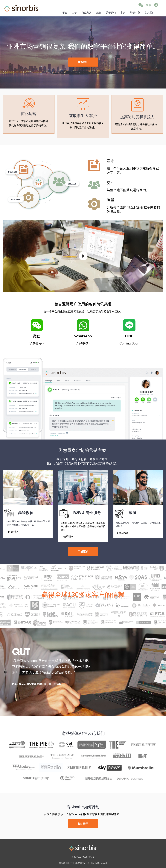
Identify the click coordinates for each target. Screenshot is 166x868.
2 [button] (82, 710)
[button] (141, 5)
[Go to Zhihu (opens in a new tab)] (149, 5)
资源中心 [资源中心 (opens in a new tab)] (135, 13)
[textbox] (52, 667)
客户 (123, 13)
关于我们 (111, 13)
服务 (99, 13)
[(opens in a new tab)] (83, 62)
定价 (74, 13)
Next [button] (161, 672)
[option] (83, 672)
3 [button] (86, 710)
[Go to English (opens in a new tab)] (156, 5)
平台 (65, 13)
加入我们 (150, 13)
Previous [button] (5, 672)
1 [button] (78, 710)
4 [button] (90, 710)
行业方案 (87, 13)
